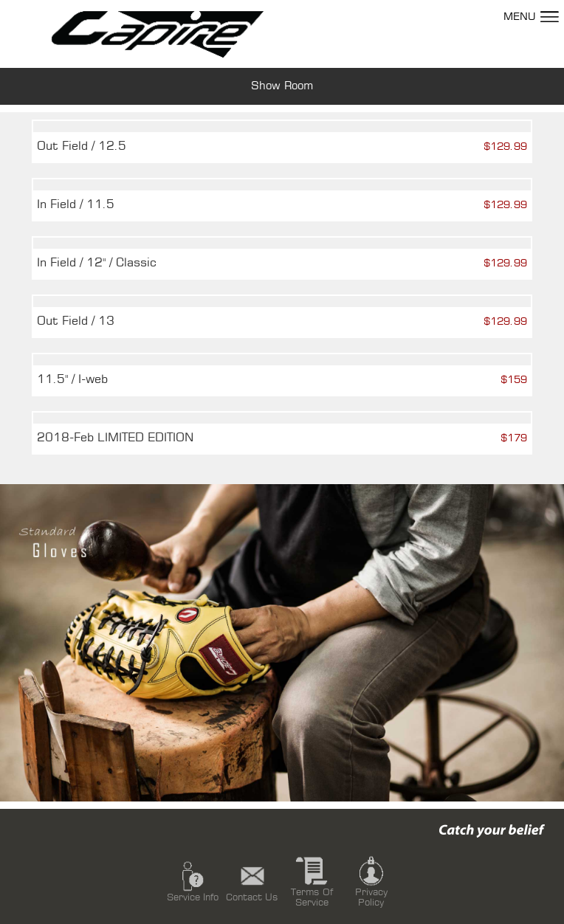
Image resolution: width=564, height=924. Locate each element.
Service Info (193, 880)
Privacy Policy (371, 881)
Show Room (282, 86)
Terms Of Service (312, 881)
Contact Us (252, 880)
